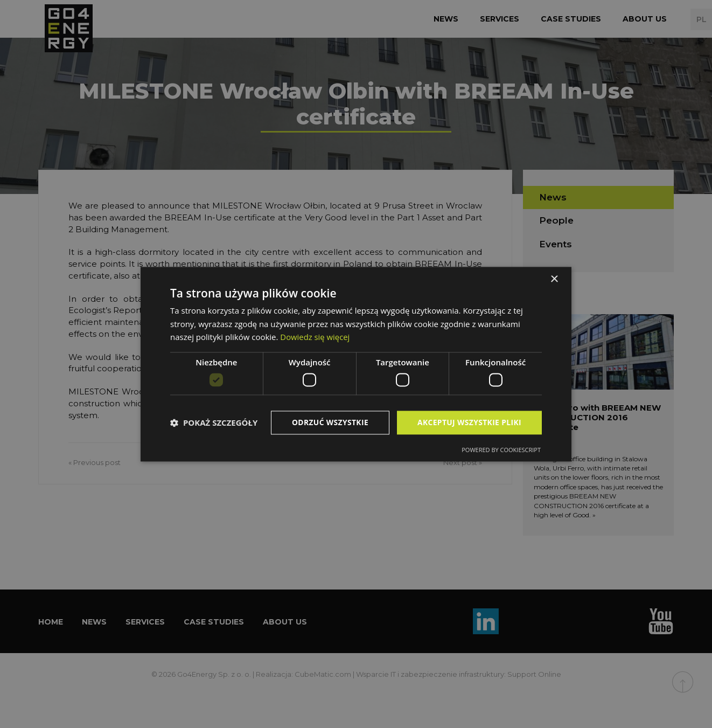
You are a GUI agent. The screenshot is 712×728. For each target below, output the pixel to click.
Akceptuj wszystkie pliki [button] (469, 422)
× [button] (554, 279)
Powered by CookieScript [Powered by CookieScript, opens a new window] (501, 450)
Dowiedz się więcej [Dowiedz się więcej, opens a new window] (315, 337)
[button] (214, 422)
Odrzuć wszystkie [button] (328, 422)
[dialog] (356, 364)
